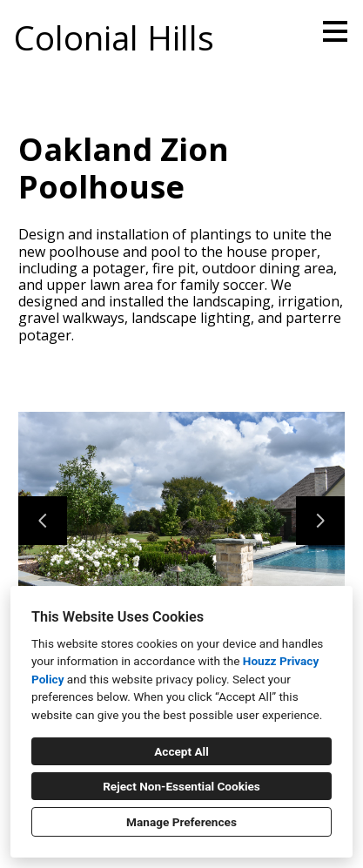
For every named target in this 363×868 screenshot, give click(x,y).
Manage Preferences (181, 822)
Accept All (181, 751)
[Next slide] (320, 521)
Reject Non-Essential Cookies (181, 786)
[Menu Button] (335, 31)
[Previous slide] (43, 521)
